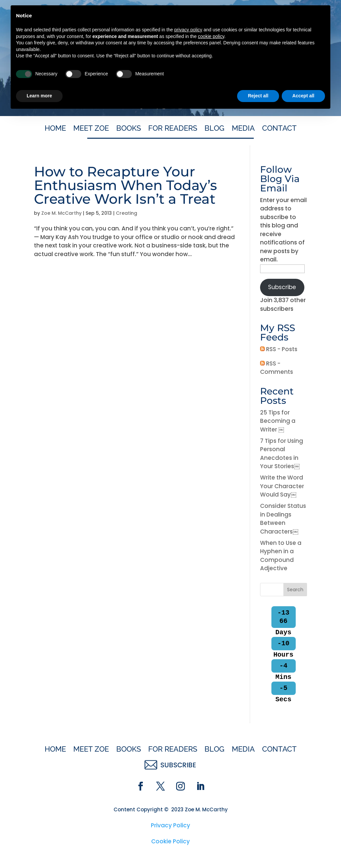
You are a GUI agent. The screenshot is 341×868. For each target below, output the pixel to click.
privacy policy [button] (188, 784)
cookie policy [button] (211, 790)
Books (129, 129)
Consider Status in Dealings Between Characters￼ (283, 519)
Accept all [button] (303, 850)
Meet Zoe (91, 129)
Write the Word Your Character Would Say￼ (282, 486)
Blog (214, 129)
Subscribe (282, 287)
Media (243, 129)
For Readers (173, 129)
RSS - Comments (277, 368)
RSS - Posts (279, 349)
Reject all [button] (258, 850)
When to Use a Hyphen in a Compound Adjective (281, 556)
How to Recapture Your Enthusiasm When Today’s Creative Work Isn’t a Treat (126, 185)
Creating (127, 213)
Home (55, 129)
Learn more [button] (39, 850)
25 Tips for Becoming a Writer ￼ (278, 421)
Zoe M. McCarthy (61, 213)
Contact (279, 129)
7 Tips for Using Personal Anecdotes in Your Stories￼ (282, 454)
